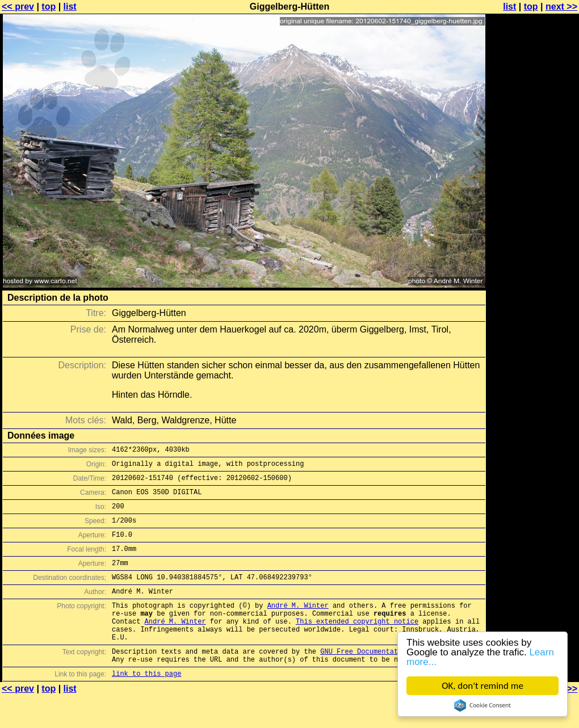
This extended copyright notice (357, 645)
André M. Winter (298, 626)
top (49, 7)
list (70, 7)
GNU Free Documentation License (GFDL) (396, 680)
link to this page (146, 706)
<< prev (18, 7)
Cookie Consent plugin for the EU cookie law (482, 705)
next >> (561, 7)
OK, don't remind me (482, 686)
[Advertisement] (533, 281)
